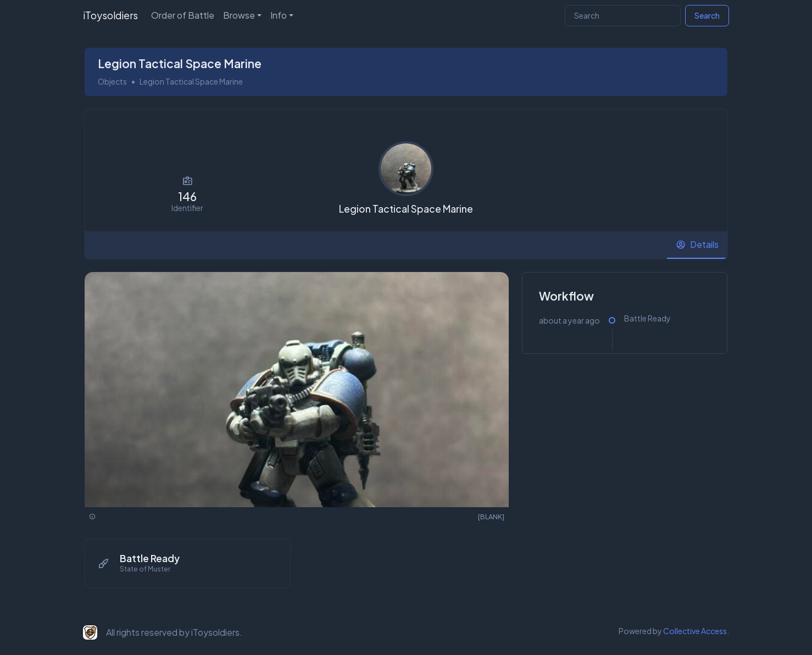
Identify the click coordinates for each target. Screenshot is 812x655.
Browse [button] (239, 15)
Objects (112, 80)
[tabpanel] (406, 435)
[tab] (697, 244)
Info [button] (279, 15)
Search (707, 15)
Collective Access (695, 630)
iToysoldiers (110, 15)
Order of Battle (183, 15)
